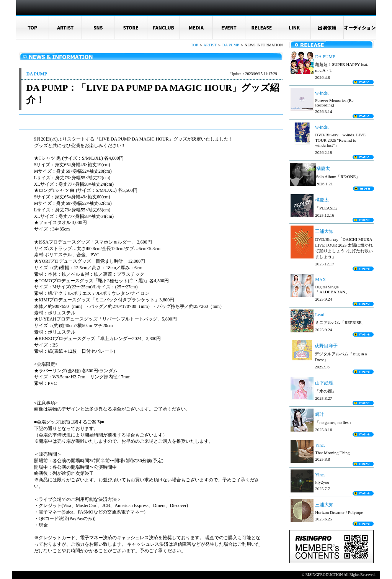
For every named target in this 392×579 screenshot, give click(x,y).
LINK (294, 27)
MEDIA (196, 27)
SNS (98, 27)
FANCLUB (163, 27)
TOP (32, 27)
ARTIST (65, 27)
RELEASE (261, 27)
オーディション (360, 27)
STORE (131, 27)
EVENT (229, 27)
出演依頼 (327, 27)
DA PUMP (231, 45)
